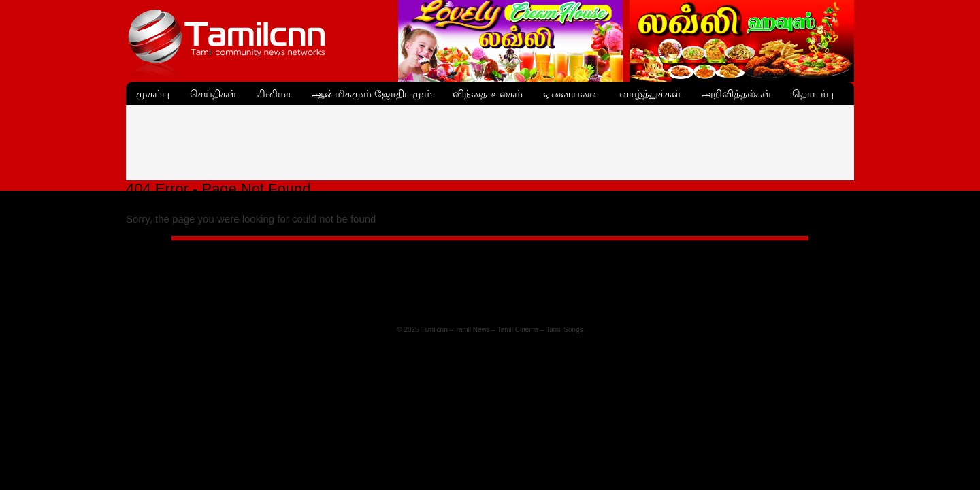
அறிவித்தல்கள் (737, 94)
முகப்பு (153, 94)
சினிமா (274, 94)
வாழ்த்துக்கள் (650, 94)
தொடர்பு (813, 94)
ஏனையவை (571, 94)
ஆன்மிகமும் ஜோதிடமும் (372, 94)
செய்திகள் (213, 94)
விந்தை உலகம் (488, 94)
